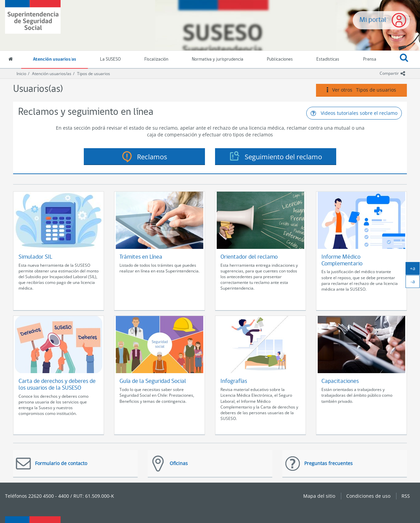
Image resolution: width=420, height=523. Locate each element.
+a (415, 270)
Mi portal (373, 20)
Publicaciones (280, 59)
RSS (406, 496)
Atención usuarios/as (55, 59)
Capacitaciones (340, 381)
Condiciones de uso (368, 496)
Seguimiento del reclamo (283, 157)
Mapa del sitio (319, 496)
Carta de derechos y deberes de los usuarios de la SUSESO (57, 385)
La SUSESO (110, 59)
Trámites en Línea (141, 257)
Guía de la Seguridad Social (153, 381)
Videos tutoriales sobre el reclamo (354, 113)
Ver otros (361, 90)
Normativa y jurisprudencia (218, 59)
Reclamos (152, 157)
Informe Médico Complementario (342, 260)
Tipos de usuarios (94, 74)
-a (415, 283)
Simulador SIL (35, 257)
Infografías (234, 381)
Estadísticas (328, 59)
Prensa (370, 59)
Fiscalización (156, 59)
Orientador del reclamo (249, 257)
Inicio (21, 74)
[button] (404, 60)
